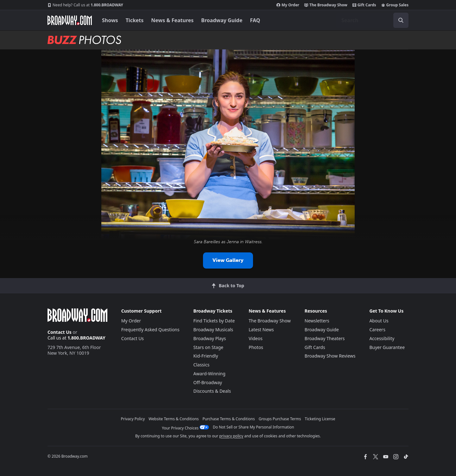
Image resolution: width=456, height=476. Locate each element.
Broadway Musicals (213, 330)
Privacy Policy (133, 419)
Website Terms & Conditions (174, 419)
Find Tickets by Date (214, 321)
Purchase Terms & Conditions (229, 419)
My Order (288, 5)
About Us (379, 321)
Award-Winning (209, 374)
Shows (110, 20)
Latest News (261, 330)
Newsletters (317, 321)
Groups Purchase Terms (280, 419)
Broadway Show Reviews (330, 356)
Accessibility (382, 338)
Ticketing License (320, 419)
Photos (256, 347)
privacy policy (231, 436)
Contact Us (60, 332)
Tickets (135, 20)
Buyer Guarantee (387, 347)
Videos (256, 338)
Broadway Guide (222, 20)
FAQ (255, 20)
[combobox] (372, 20)
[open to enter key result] (401, 20)
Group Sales (395, 5)
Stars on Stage (209, 347)
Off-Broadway (208, 382)
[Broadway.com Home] (70, 20)
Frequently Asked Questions (150, 330)
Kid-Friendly (206, 356)
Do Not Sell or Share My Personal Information (253, 427)
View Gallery (228, 260)
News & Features (172, 20)
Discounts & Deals (212, 391)
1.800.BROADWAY (85, 5)
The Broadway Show (326, 5)
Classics (202, 365)
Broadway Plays (210, 338)
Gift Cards (364, 5)
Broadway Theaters (325, 338)
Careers (377, 330)
